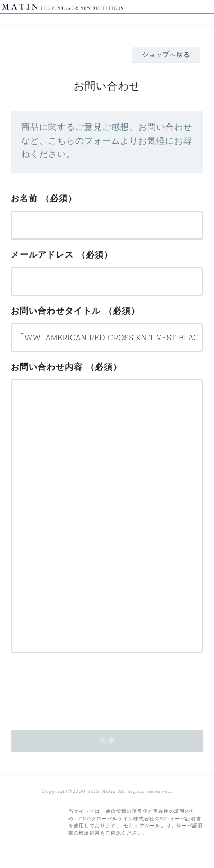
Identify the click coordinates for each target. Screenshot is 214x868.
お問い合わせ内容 (47, 368)
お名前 (24, 199)
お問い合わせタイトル (56, 312)
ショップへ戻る (166, 55)
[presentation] (91, 688)
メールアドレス (42, 255)
